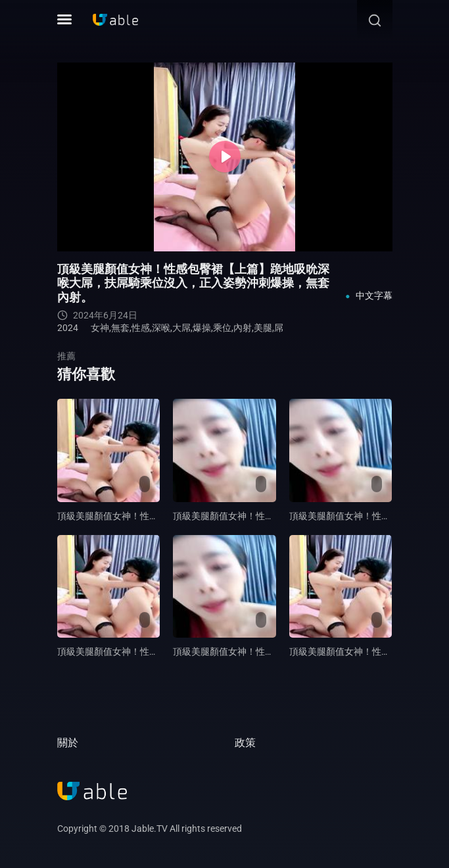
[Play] (225, 157)
